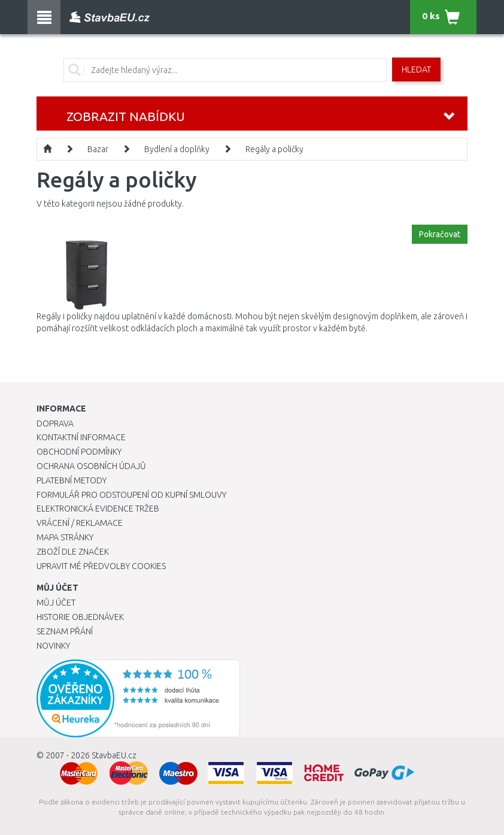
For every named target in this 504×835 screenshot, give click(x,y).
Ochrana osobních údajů (91, 466)
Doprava (55, 423)
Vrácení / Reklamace (80, 523)
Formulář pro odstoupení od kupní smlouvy (131, 495)
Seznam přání (65, 631)
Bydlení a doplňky (177, 149)
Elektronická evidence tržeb (98, 509)
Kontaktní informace (81, 437)
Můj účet (56, 603)
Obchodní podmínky (79, 452)
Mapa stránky (65, 537)
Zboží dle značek (73, 552)
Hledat (416, 69)
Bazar (98, 149)
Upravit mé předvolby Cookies (101, 566)
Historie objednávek (80, 617)
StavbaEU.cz (114, 755)
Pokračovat (440, 234)
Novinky (53, 646)
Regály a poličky (274, 149)
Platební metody (72, 480)
